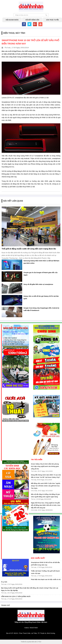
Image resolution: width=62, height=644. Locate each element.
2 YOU (39, 642)
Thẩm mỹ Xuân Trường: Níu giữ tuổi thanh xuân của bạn (45, 572)
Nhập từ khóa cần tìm (46, 15)
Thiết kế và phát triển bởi (29, 642)
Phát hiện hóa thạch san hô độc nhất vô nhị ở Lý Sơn (31, 581)
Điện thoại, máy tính (14, 33)
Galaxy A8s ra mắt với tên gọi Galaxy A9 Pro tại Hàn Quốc (41, 297)
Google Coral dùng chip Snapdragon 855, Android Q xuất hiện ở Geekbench (41, 309)
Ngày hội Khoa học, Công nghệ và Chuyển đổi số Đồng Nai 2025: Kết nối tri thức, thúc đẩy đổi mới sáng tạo (46, 505)
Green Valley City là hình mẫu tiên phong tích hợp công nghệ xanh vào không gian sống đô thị (45, 466)
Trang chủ (5, 605)
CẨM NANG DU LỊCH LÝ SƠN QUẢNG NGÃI (16, 596)
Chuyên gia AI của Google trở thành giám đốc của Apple (40, 274)
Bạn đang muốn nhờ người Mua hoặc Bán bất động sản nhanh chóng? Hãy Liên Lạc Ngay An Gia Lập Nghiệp (30, 589)
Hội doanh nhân (12, 20)
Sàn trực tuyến (52, 20)
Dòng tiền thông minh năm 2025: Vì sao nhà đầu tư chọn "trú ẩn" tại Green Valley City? (46, 476)
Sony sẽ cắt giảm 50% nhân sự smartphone (38, 284)
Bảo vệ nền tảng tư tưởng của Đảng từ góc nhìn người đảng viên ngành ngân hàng (46, 496)
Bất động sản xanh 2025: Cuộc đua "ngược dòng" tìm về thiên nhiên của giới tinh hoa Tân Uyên (46, 486)
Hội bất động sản (32, 20)
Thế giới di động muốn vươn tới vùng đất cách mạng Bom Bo (29, 249)
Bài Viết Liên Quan (13, 201)
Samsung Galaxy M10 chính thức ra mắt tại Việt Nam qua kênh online (41, 262)
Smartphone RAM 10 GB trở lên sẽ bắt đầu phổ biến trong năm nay (45, 564)
